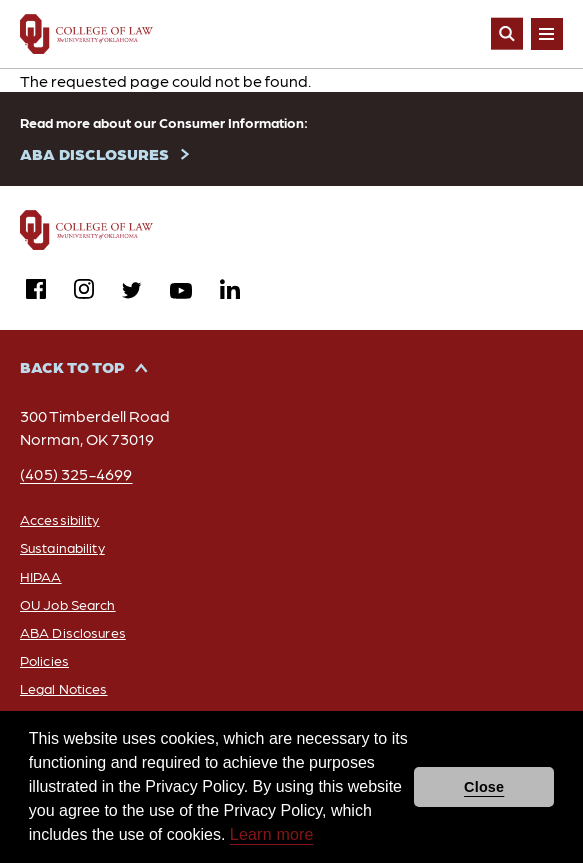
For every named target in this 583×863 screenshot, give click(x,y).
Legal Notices (64, 688)
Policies (44, 660)
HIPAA (41, 576)
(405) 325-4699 (76, 473)
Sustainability (62, 547)
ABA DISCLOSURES (94, 153)
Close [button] (484, 787)
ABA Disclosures (73, 632)
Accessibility (60, 519)
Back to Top (72, 366)
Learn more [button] (272, 834)
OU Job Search (68, 604)
